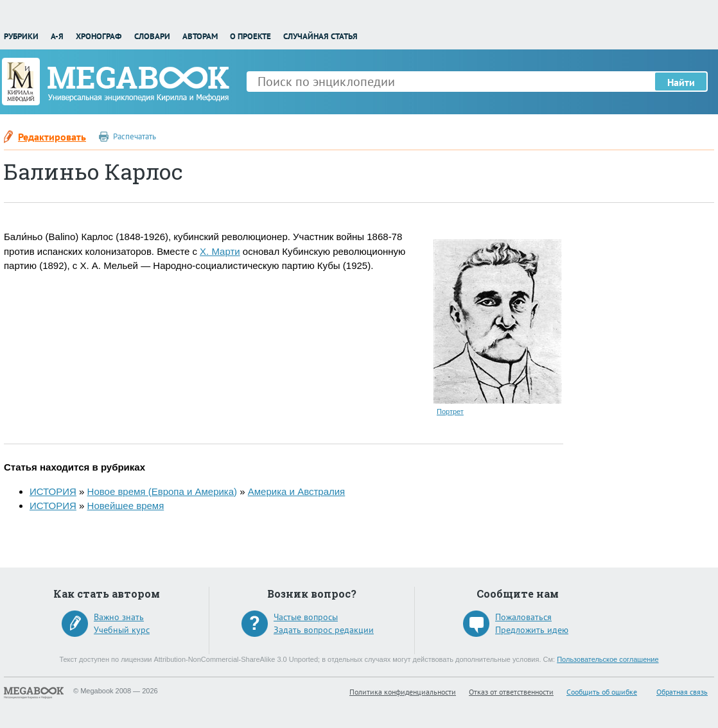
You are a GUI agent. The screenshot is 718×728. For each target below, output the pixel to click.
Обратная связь (682, 692)
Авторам (200, 36)
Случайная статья (320, 36)
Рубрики (21, 36)
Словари (152, 36)
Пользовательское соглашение (608, 659)
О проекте (250, 36)
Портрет (450, 412)
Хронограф (99, 36)
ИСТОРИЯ (53, 491)
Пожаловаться (523, 617)
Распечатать (135, 136)
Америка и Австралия (296, 491)
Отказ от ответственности (511, 692)
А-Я (57, 36)
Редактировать (52, 137)
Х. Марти (220, 251)
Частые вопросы (306, 617)
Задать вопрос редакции (324, 630)
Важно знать (119, 617)
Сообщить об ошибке (602, 692)
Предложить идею (532, 630)
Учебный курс (122, 630)
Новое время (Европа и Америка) (162, 491)
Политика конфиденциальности (403, 692)
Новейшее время (126, 506)
